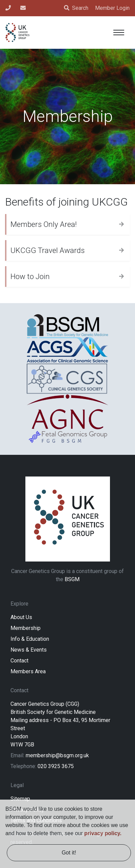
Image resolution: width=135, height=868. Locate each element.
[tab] (67, 224)
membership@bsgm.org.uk (57, 755)
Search (76, 8)
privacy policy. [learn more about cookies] (103, 833)
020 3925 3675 (56, 766)
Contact (19, 661)
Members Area (28, 671)
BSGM (72, 579)
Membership (26, 628)
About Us (21, 617)
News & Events (29, 650)
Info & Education (30, 639)
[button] (67, 224)
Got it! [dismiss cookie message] (69, 853)
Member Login (112, 8)
